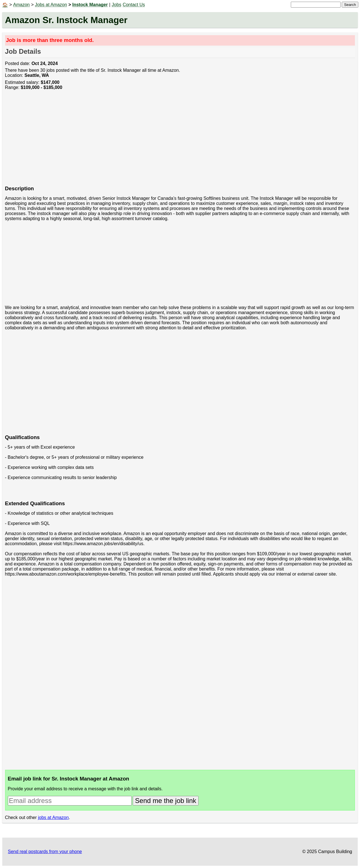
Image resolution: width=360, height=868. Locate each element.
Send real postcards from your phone (45, 852)
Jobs (116, 5)
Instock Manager (90, 5)
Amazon (22, 5)
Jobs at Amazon (51, 5)
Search (350, 5)
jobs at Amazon (53, 817)
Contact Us (134, 5)
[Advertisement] (174, 141)
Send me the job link (166, 801)
